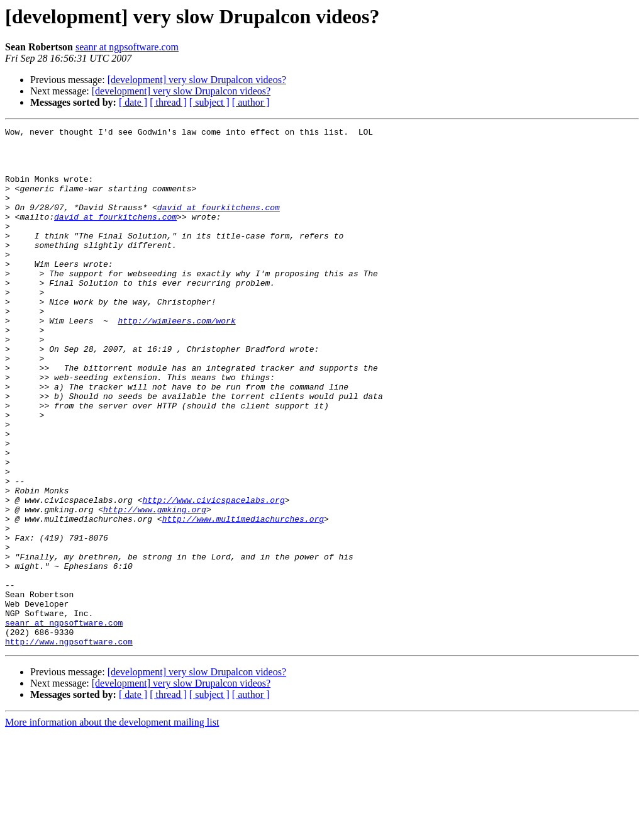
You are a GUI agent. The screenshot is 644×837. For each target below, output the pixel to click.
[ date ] (133, 102)
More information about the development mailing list (112, 826)
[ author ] (251, 102)
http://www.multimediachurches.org (243, 598)
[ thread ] (168, 102)
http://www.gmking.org (155, 587)
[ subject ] (209, 102)
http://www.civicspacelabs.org (213, 575)
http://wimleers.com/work (176, 360)
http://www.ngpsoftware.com (69, 745)
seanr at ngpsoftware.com (127, 47)
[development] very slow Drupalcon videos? (197, 80)
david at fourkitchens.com (219, 224)
